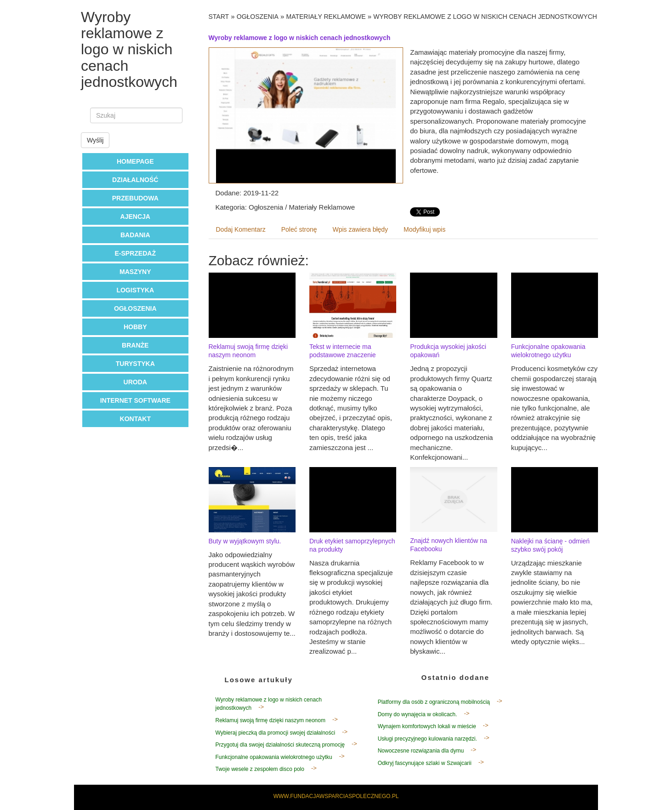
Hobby (135, 327)
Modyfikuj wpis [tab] (424, 229)
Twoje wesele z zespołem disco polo (260, 769)
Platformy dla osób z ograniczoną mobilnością (434, 702)
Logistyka (135, 290)
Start (219, 17)
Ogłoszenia (135, 308)
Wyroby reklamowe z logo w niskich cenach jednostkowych (485, 17)
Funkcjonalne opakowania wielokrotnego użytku (274, 757)
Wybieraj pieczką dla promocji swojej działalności (276, 733)
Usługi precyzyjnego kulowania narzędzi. (427, 739)
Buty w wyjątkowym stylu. (245, 541)
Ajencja (135, 217)
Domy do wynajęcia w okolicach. (418, 714)
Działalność (135, 180)
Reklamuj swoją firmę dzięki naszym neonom (271, 720)
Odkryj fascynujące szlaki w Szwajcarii (425, 763)
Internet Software (135, 400)
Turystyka (135, 364)
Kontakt (135, 419)
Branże (135, 345)
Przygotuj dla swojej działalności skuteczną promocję (280, 745)
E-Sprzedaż (135, 253)
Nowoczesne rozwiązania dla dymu (421, 751)
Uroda (135, 382)
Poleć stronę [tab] (299, 229)
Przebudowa (135, 198)
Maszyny (135, 272)
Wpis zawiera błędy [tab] (361, 229)
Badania (135, 235)
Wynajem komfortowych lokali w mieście (427, 726)
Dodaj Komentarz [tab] (241, 229)
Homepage (135, 161)
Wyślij (95, 140)
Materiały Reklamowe (326, 17)
